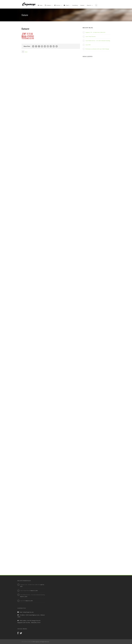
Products (48, 5)
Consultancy (75, 5)
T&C (23, 642)
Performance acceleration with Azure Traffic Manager (97, 49)
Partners (82, 5)
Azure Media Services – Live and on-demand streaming (98, 41)
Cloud (66, 5)
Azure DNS (88, 45)
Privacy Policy (28, 642)
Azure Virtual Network (90, 37)
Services (57, 5)
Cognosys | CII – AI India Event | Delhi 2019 (95, 32)
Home (40, 5)
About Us (89, 5)
